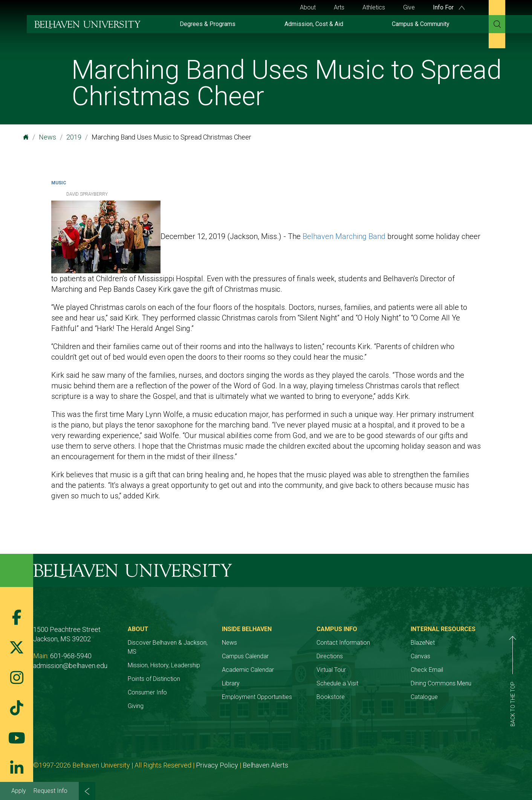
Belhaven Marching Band (344, 236)
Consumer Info (147, 692)
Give (409, 7)
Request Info (50, 791)
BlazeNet (423, 643)
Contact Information (343, 643)
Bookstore (331, 697)
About (308, 7)
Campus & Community (421, 24)
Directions (330, 656)
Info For (449, 7)
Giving (136, 706)
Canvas (420, 656)
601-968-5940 (71, 656)
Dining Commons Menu (441, 683)
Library (231, 683)
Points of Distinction (154, 679)
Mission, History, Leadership (164, 665)
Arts (339, 7)
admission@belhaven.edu (70, 666)
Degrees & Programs (208, 24)
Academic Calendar (248, 670)
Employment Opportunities (257, 697)
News (47, 137)
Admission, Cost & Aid (314, 24)
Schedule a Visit (337, 683)
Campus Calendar (245, 656)
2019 (74, 137)
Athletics (374, 7)
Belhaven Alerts (265, 765)
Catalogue (424, 697)
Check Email (427, 670)
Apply (19, 791)
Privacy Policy (217, 765)
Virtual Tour (331, 670)
